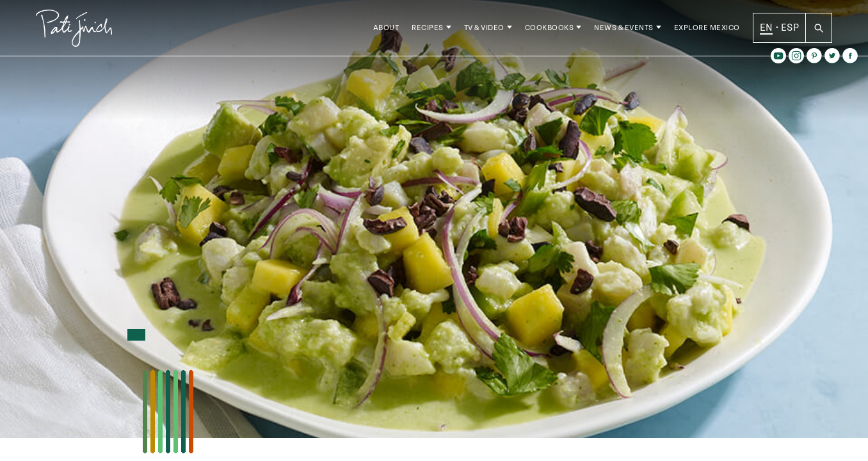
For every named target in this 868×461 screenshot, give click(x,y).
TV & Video (484, 32)
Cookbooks (550, 32)
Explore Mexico (707, 32)
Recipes (428, 32)
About (386, 32)
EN (767, 31)
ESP (790, 31)
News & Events (624, 32)
